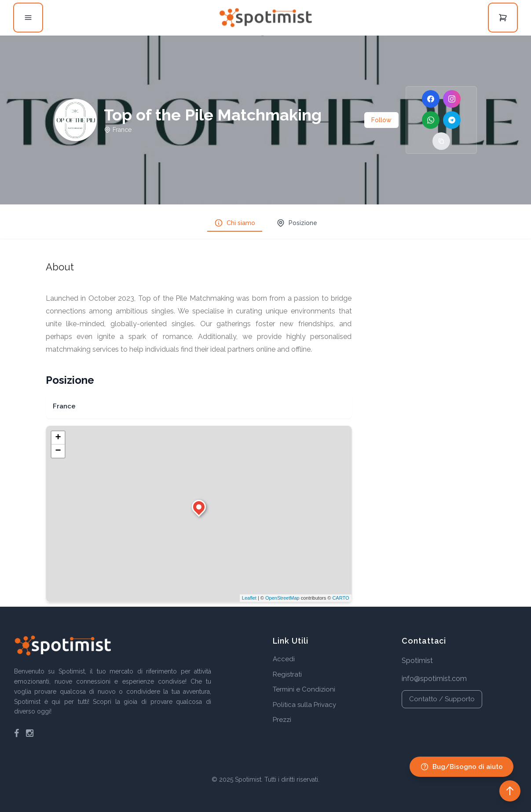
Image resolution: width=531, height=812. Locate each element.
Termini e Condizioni (304, 689)
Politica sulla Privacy (304, 705)
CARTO (341, 598)
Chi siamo (235, 223)
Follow (381, 120)
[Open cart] (503, 18)
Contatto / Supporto (442, 699)
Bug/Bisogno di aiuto (461, 767)
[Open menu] (28, 18)
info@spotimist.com (434, 679)
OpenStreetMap (282, 598)
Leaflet (249, 598)
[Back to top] (510, 791)
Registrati (287, 674)
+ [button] (58, 438)
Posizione (297, 223)
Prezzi (282, 720)
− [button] (58, 451)
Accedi (284, 659)
